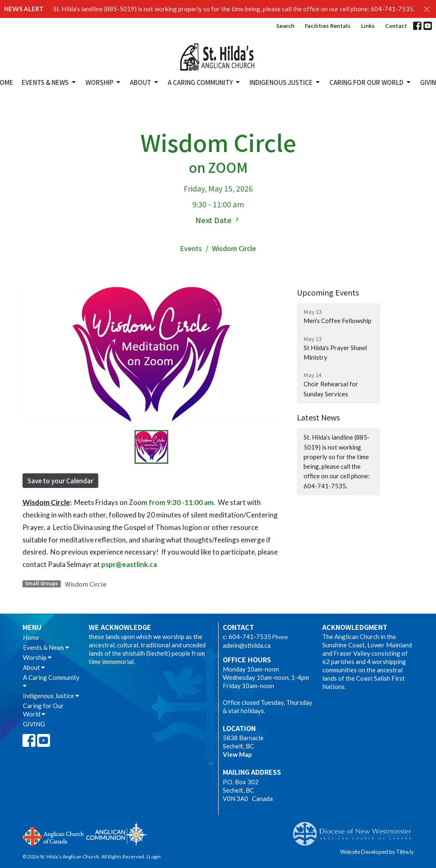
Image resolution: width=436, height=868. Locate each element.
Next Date (218, 220)
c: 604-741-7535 (247, 637)
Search (285, 26)
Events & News (49, 82)
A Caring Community (204, 82)
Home (31, 637)
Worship (103, 82)
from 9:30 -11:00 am (181, 502)
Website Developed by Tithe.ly (377, 852)
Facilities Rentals (328, 26)
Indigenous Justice (285, 82)
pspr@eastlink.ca (129, 564)
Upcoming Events (328, 292)
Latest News (318, 417)
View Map (237, 754)
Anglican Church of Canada (54, 836)
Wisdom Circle (86, 584)
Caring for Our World (371, 82)
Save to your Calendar (60, 481)
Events (191, 248)
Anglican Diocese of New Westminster (355, 830)
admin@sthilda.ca (247, 645)
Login (155, 857)
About (145, 82)
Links (368, 26)
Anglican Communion (117, 834)
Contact (396, 26)
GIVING (34, 724)
